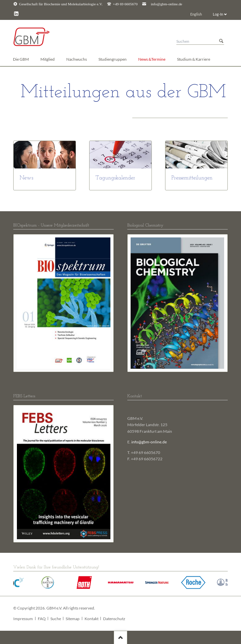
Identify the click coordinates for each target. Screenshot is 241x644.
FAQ (42, 619)
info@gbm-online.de (167, 4)
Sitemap (73, 619)
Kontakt (91, 619)
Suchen (221, 41)
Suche (56, 619)
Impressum (23, 619)
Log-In (218, 14)
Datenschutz (114, 619)
